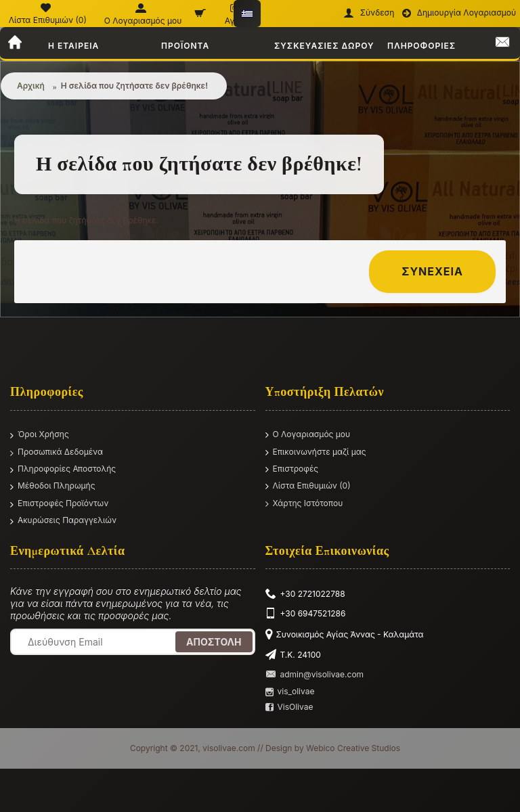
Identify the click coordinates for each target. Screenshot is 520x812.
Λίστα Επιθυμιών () (308, 486)
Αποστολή (214, 642)
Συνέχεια (432, 271)
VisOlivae (289, 707)
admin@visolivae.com (315, 675)
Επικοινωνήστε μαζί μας (316, 452)
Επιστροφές (292, 469)
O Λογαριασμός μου (308, 435)
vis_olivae (290, 692)
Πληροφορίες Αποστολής (63, 470)
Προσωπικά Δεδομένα (57, 453)
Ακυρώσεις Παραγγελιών (63, 521)
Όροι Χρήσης (40, 435)
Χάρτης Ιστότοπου (304, 504)
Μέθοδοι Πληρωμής (53, 487)
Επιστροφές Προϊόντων (59, 504)
